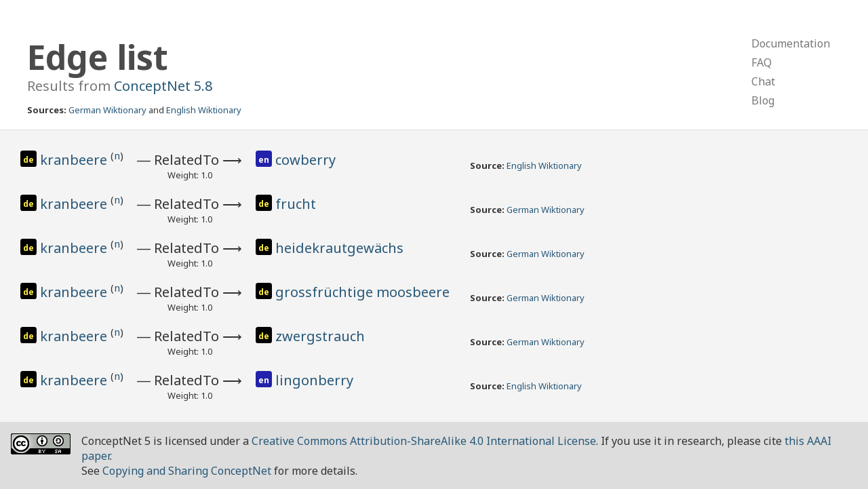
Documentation (791, 43)
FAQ (762, 62)
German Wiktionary (107, 110)
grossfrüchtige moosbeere (362, 292)
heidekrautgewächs (339, 248)
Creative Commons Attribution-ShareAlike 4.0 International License (424, 441)
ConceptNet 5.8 (163, 86)
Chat (763, 81)
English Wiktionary (204, 110)
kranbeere (75, 160)
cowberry (305, 160)
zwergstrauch (320, 336)
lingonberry (314, 380)
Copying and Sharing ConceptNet (187, 471)
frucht (296, 204)
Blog (763, 100)
